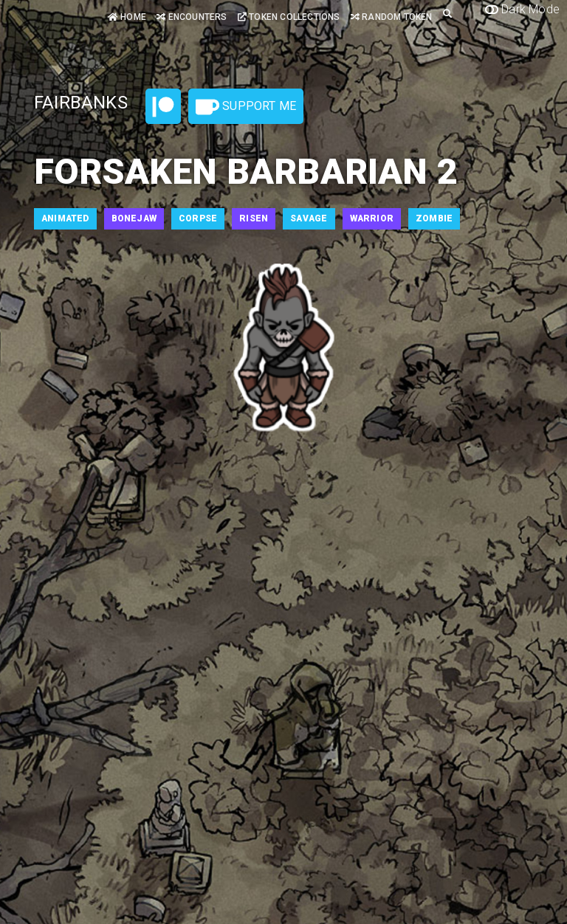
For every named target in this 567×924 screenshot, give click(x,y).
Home (127, 17)
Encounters (192, 17)
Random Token (392, 17)
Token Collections (289, 17)
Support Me (246, 107)
